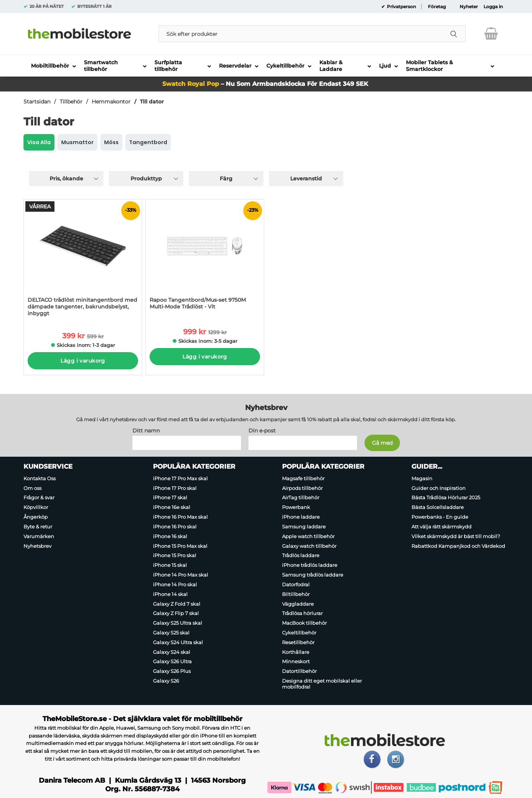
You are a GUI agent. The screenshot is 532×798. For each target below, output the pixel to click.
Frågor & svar (39, 498)
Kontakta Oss (40, 478)
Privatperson (401, 7)
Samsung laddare (304, 527)
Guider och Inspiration (439, 488)
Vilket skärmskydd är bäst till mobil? (456, 536)
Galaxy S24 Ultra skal (178, 642)
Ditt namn (146, 431)
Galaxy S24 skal (172, 652)
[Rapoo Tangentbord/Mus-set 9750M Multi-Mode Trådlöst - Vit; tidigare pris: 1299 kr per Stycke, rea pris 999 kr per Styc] (205, 258)
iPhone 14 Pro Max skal (181, 575)
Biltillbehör (296, 594)
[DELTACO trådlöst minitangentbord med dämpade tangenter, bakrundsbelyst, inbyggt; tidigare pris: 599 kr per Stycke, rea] (83, 260)
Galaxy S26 (166, 681)
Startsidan (37, 102)
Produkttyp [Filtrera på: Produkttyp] (146, 178)
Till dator (152, 102)
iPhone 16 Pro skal (175, 527)
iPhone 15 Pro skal (175, 556)
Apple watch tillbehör (308, 536)
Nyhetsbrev (37, 546)
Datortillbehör (299, 671)
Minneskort (296, 662)
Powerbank (296, 507)
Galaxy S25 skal (171, 633)
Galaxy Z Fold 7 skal (177, 604)
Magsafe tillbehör (303, 478)
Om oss (32, 488)
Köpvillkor (36, 507)
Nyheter (469, 7)
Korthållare (296, 652)
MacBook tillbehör (304, 623)
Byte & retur (38, 527)
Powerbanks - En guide (440, 517)
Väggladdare (298, 604)
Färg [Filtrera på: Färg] (226, 178)
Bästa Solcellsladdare (438, 507)
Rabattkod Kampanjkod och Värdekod (458, 546)
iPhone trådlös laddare (310, 565)
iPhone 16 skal (170, 536)
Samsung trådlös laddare (313, 575)
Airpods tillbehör (302, 488)
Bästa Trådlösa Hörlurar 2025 (446, 498)
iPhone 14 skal (170, 594)
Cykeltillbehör (299, 633)
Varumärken (39, 536)
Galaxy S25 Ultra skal (178, 623)
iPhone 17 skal (170, 498)
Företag (437, 7)
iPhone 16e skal (172, 507)
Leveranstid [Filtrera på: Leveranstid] (306, 178)
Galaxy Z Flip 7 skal (176, 613)
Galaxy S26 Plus (172, 671)
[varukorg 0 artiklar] (491, 34)
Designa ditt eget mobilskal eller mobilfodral (322, 684)
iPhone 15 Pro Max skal (180, 546)
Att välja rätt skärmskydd (442, 527)
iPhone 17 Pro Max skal (180, 478)
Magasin (422, 478)
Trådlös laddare (301, 556)
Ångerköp (36, 517)
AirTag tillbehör (301, 498)
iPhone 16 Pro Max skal (180, 517)
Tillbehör (71, 102)
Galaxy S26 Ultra (172, 662)
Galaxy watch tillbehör (309, 546)
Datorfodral (296, 584)
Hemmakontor (111, 102)
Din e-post (262, 431)
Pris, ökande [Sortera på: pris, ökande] (66, 178)
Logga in (493, 7)
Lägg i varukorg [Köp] (83, 361)
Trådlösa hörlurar (302, 613)
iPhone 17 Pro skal (175, 488)
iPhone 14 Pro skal (175, 584)
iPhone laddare (301, 517)
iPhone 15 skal (170, 565)
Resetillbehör (298, 642)
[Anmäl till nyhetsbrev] (382, 443)
